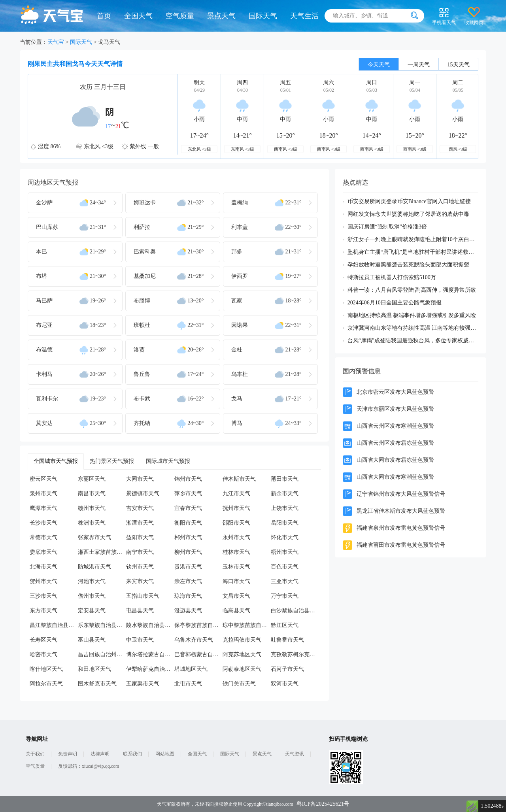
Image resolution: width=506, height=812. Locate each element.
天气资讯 (295, 754)
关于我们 (35, 754)
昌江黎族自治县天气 (54, 625)
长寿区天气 (43, 640)
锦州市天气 (188, 479)
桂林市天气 (236, 552)
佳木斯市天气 (239, 479)
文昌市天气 (236, 596)
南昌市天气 (92, 494)
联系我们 (132, 754)
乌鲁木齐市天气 (194, 640)
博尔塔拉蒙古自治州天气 (150, 654)
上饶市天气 (285, 508)
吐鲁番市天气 (287, 640)
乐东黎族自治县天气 (102, 625)
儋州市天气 (92, 596)
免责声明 (68, 754)
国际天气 (263, 16)
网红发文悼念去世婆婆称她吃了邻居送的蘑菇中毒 (408, 214)
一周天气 (419, 65)
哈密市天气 (43, 654)
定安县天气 (92, 611)
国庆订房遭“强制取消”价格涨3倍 (387, 227)
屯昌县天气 (140, 611)
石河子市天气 (287, 669)
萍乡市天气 (188, 494)
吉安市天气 (140, 508)
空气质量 (180, 16)
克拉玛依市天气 (242, 640)
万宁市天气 (285, 596)
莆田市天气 (285, 479)
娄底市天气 (43, 552)
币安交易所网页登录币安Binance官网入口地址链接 (409, 201)
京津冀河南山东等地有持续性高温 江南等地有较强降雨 (413, 328)
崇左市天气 (188, 581)
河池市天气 (92, 581)
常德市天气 (43, 537)
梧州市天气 (285, 552)
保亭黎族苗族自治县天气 (198, 625)
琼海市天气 (188, 596)
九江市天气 (236, 494)
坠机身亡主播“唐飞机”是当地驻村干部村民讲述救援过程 (413, 252)
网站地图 (165, 754)
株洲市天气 (92, 523)
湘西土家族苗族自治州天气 (102, 552)
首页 (104, 16)
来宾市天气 (140, 581)
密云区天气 (43, 479)
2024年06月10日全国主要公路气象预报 (395, 303)
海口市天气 (236, 581)
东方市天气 (43, 611)
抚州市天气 (236, 508)
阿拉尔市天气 (46, 684)
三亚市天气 (285, 581)
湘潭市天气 (140, 523)
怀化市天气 (285, 537)
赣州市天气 (92, 508)
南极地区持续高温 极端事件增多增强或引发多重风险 (412, 315)
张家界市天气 (94, 537)
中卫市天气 (140, 640)
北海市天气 (43, 567)
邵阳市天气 (236, 523)
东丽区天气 (92, 479)
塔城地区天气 (191, 669)
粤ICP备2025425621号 (323, 804)
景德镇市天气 (143, 494)
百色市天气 (285, 567)
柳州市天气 (188, 552)
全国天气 (138, 16)
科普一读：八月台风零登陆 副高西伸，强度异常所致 (412, 290)
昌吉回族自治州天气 (102, 654)
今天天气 (379, 65)
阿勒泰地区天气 (242, 669)
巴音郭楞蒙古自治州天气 (198, 654)
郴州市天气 (188, 537)
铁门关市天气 (239, 684)
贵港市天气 (188, 567)
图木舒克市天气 (97, 684)
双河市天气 (285, 684)
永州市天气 (236, 537)
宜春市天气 (188, 508)
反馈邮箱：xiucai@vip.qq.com (89, 766)
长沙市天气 (43, 523)
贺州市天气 (43, 581)
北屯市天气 (188, 684)
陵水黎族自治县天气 (150, 625)
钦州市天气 (140, 567)
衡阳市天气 (188, 523)
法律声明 (100, 754)
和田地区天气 (94, 669)
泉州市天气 (43, 494)
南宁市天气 (140, 552)
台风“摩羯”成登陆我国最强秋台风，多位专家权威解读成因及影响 (413, 341)
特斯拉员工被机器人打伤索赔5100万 (392, 277)
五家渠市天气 (143, 684)
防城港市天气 (94, 567)
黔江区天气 (285, 625)
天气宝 (56, 42)
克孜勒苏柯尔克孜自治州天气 (295, 654)
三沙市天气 (43, 596)
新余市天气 (285, 494)
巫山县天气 (92, 640)
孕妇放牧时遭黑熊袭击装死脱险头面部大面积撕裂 (408, 265)
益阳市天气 (140, 537)
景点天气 (221, 16)
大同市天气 (140, 479)
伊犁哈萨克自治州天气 (150, 669)
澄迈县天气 (188, 611)
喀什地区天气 (46, 669)
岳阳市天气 (285, 523)
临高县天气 (236, 611)
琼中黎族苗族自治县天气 (247, 625)
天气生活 (304, 16)
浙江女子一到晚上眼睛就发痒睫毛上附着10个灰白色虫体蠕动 (413, 239)
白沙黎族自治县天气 (295, 611)
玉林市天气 (236, 567)
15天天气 (459, 65)
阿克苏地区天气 (242, 654)
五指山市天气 (143, 596)
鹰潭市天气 (43, 508)
